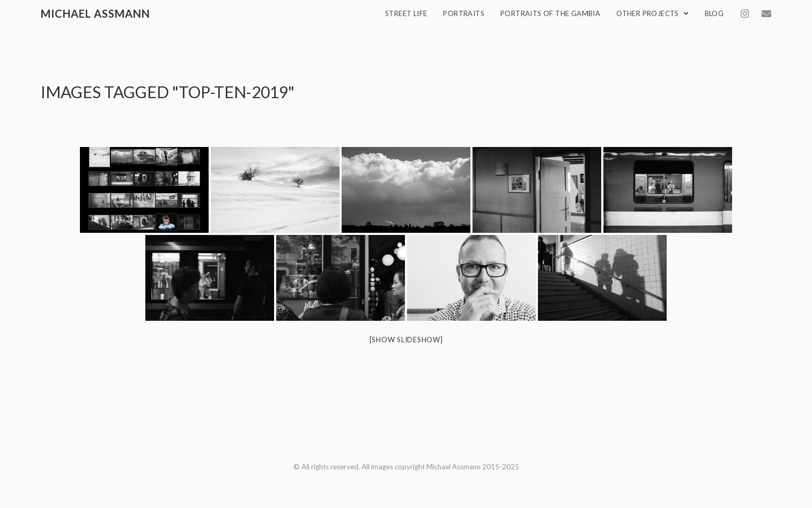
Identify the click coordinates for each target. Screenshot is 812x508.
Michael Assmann (95, 13)
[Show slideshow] (406, 340)
